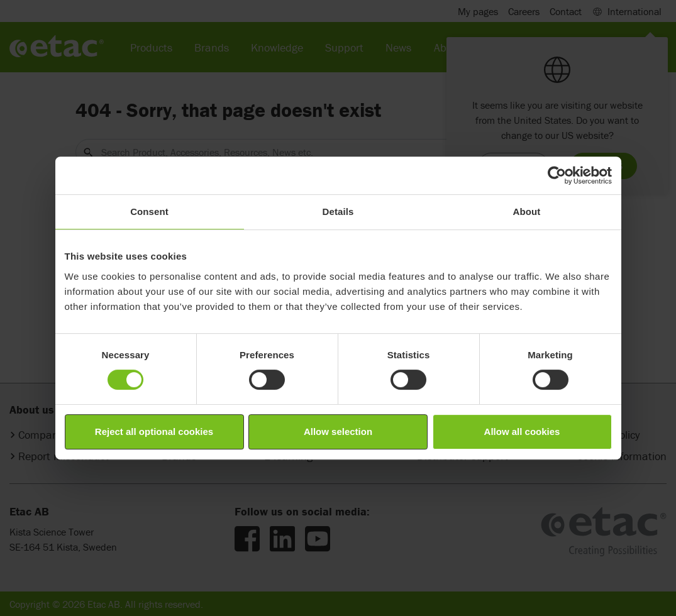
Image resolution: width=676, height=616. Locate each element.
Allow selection (338, 432)
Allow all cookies (522, 432)
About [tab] (527, 212)
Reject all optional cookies (154, 432)
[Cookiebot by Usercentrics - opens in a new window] (557, 175)
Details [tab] (338, 212)
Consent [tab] (149, 212)
